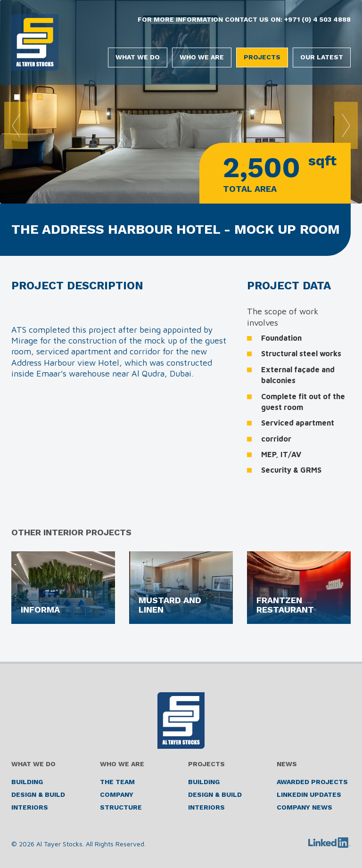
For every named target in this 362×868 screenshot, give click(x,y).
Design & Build (38, 794)
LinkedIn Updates (309, 794)
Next (346, 125)
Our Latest (322, 57)
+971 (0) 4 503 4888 (317, 19)
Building (27, 782)
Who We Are (202, 57)
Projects (262, 57)
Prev (16, 125)
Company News (304, 807)
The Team (117, 782)
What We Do (138, 57)
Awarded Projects (312, 782)
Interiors (30, 807)
